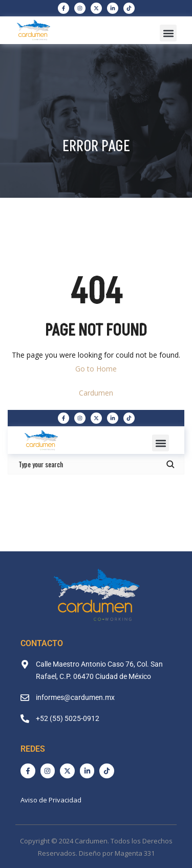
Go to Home (96, 369)
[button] (168, 33)
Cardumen (96, 393)
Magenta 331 (135, 853)
